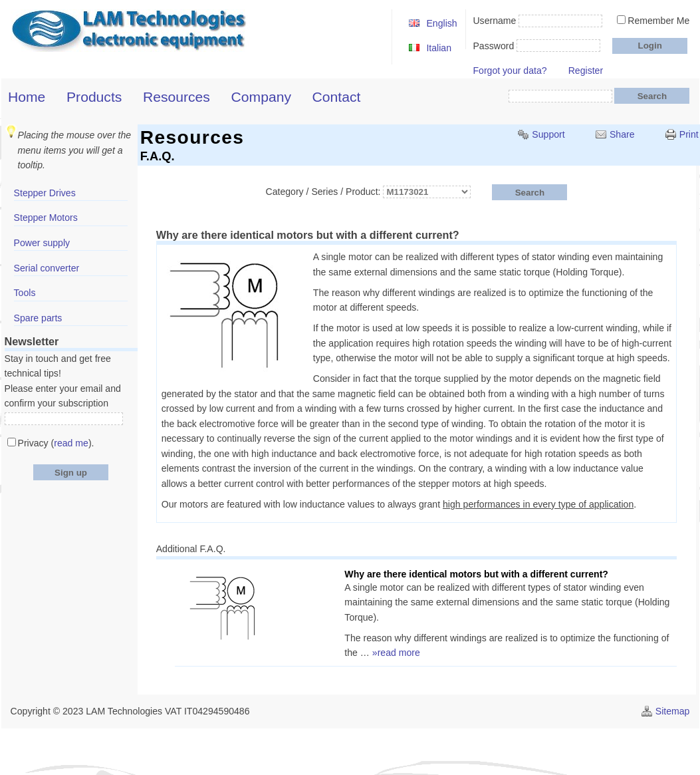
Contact (337, 97)
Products (94, 97)
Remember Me (658, 21)
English (441, 23)
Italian (439, 48)
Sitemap (673, 711)
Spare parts (38, 318)
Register (586, 71)
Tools (25, 293)
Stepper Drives (45, 193)
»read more (396, 653)
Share (622, 134)
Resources (176, 97)
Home (27, 97)
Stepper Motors (46, 218)
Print (689, 134)
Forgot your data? (510, 71)
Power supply (42, 243)
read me (71, 443)
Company (261, 97)
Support (548, 134)
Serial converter (47, 268)
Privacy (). (56, 443)
